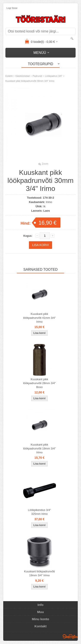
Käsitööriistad (22, 76)
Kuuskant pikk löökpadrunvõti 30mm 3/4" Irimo (30, 81)
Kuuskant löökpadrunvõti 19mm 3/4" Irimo (39, 573)
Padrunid (37, 76)
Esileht (9, 76)
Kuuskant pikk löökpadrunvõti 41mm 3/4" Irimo (39, 318)
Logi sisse (12, 8)
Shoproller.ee (70, 636)
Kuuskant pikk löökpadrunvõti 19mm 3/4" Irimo (39, 448)
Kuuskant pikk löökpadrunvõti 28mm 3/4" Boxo (39, 383)
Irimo (49, 202)
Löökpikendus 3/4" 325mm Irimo (39, 512)
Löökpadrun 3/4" (54, 76)
